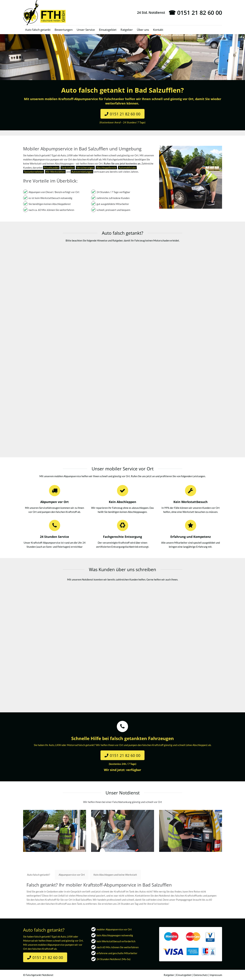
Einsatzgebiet (184, 975)
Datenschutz (201, 975)
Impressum (216, 975)
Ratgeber (169, 975)
